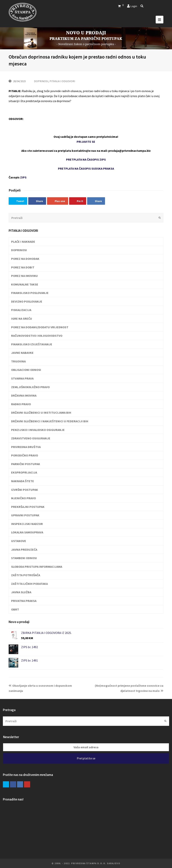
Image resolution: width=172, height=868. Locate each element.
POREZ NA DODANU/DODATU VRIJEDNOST (40, 327)
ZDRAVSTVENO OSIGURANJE (31, 438)
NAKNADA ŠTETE (23, 481)
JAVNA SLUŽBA (21, 592)
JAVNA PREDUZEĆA (24, 550)
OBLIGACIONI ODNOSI (26, 370)
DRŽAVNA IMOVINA (24, 395)
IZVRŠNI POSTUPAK (25, 490)
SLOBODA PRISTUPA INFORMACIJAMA (37, 567)
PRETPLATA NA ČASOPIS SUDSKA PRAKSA (86, 168)
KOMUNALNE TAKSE (25, 284)
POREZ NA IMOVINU (24, 276)
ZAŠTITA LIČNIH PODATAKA (29, 584)
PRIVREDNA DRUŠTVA (26, 447)
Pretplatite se (86, 758)
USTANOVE (19, 541)
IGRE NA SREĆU (22, 318)
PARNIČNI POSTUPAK (26, 464)
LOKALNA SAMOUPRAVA (27, 532)
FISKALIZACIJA (21, 310)
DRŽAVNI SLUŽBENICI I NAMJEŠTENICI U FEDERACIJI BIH (50, 421)
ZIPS (23, 177)
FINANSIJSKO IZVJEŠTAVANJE (32, 344)
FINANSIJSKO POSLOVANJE (30, 293)
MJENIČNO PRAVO (24, 498)
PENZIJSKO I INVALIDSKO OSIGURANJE (38, 430)
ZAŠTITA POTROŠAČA (26, 575)
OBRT (15, 609)
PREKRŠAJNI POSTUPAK (28, 507)
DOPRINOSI (41, 81)
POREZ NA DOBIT (23, 267)
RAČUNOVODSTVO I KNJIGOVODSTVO (37, 336)
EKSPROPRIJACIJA (24, 472)
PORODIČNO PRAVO (25, 455)
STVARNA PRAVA (22, 378)
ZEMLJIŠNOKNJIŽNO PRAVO (30, 387)
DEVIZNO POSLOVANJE (27, 301)
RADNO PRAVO (21, 404)
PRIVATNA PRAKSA (24, 601)
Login (134, 6)
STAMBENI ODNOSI (24, 558)
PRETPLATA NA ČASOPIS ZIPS (86, 159)
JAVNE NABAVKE (22, 353)
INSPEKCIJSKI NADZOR (27, 524)
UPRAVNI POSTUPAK (25, 515)
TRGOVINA (18, 361)
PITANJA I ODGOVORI (62, 81)
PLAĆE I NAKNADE (23, 242)
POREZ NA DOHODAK (25, 259)
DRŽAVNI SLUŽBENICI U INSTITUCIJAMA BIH (41, 413)
